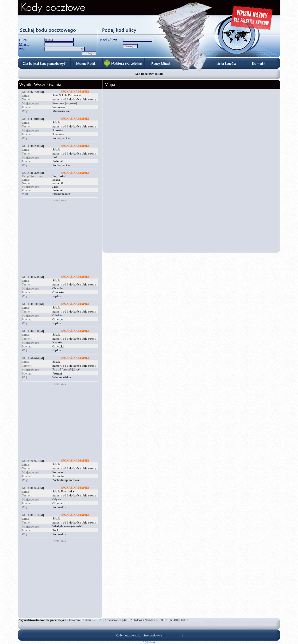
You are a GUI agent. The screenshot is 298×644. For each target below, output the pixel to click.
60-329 (164, 620)
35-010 (35, 119)
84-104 (35, 515)
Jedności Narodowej (146, 620)
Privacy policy (173, 635)
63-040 (174, 620)
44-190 (35, 331)
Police (184, 620)
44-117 (35, 304)
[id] (42, 92)
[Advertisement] (58, 238)
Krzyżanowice (113, 620)
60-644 (35, 358)
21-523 (98, 620)
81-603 (35, 488)
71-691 (35, 461)
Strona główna (153, 635)
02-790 (35, 92)
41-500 (35, 277)
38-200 (35, 146)
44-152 (127, 620)
